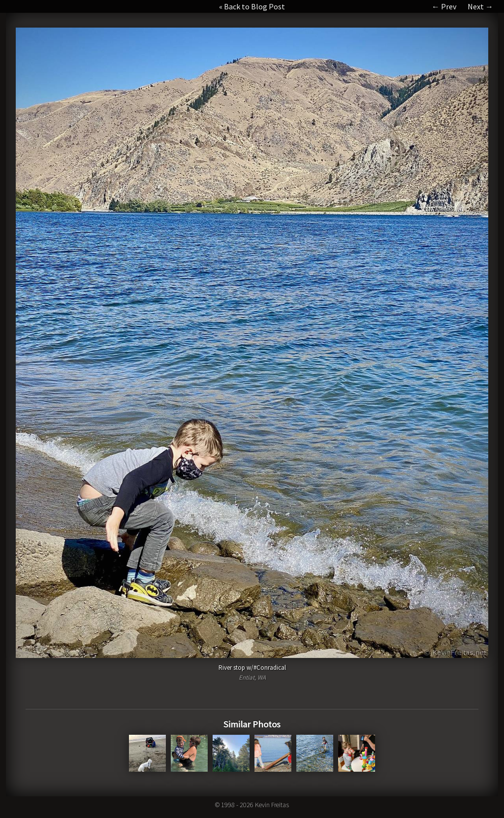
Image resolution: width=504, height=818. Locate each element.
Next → (480, 6)
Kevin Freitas (272, 805)
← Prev (444, 6)
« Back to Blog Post (252, 6)
